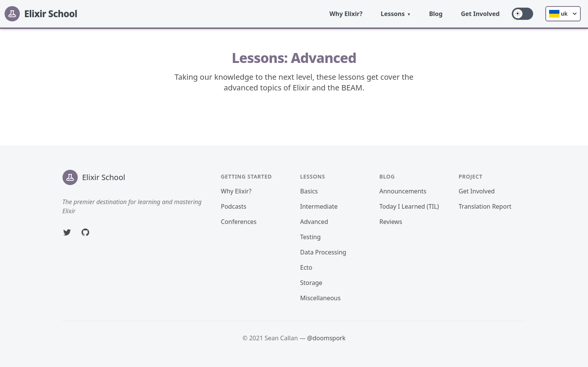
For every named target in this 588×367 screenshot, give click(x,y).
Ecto (306, 267)
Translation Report (485, 206)
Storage (311, 283)
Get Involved (480, 14)
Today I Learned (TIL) (409, 206)
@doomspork (326, 338)
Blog (436, 14)
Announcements (403, 191)
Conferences (239, 222)
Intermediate (319, 206)
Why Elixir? (346, 14)
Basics (309, 191)
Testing (311, 237)
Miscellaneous (320, 298)
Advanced (314, 222)
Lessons (393, 14)
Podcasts (234, 206)
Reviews (391, 222)
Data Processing (323, 252)
